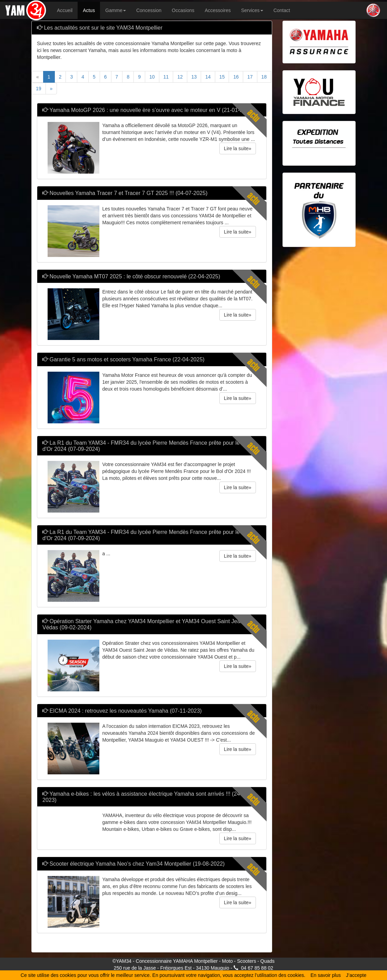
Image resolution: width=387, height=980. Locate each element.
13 (194, 77)
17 (250, 77)
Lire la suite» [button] (237, 148)
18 (264, 77)
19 (39, 89)
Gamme (116, 10)
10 (152, 77)
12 (180, 77)
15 (222, 77)
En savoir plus (326, 975)
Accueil (65, 10)
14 (208, 77)
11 (166, 77)
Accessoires (217, 10)
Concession (149, 10)
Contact (282, 10)
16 (236, 77)
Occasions (183, 10)
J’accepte (356, 975)
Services (252, 10)
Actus (89, 10)
